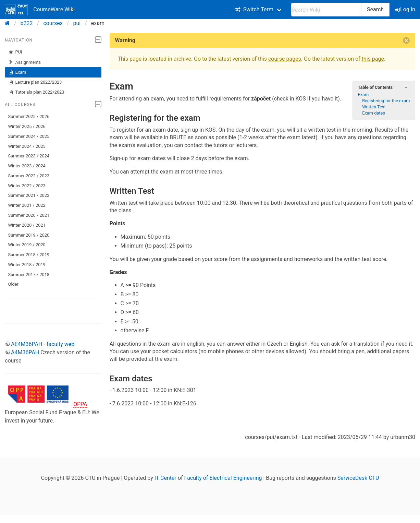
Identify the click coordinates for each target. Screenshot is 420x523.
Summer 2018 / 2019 (29, 255)
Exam (17, 72)
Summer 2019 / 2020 (29, 235)
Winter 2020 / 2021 (27, 225)
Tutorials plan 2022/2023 (36, 92)
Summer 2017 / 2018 (29, 275)
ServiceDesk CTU (358, 478)
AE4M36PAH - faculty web (43, 344)
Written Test (374, 107)
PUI (15, 52)
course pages (285, 59)
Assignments (25, 62)
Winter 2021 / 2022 (27, 205)
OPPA (80, 404)
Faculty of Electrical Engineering (223, 478)
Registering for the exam (386, 101)
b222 (27, 23)
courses (53, 23)
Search (375, 9)
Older (13, 284)
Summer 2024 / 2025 (29, 136)
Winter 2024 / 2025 (27, 146)
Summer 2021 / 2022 (29, 195)
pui (77, 23)
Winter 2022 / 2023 (27, 186)
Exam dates (374, 113)
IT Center (165, 478)
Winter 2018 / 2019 (27, 265)
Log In (406, 9)
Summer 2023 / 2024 (29, 156)
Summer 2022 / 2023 (29, 176)
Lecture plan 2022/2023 (35, 82)
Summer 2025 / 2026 (29, 116)
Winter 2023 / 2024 (27, 166)
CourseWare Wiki (40, 10)
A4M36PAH (25, 352)
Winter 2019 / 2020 (27, 245)
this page (373, 59)
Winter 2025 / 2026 (27, 126)
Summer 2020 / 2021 (29, 215)
